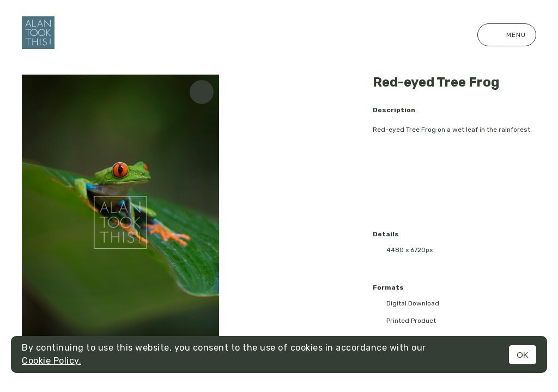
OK (523, 355)
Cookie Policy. (51, 361)
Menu (507, 35)
